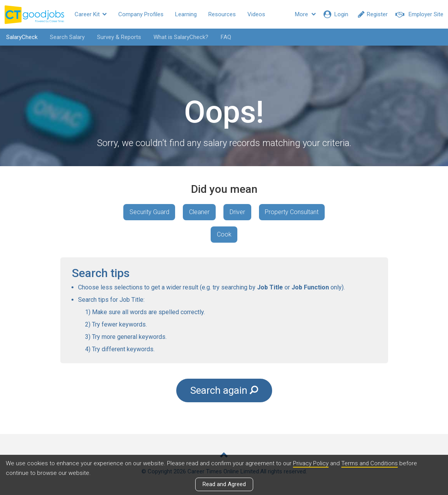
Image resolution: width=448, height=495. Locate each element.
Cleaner (199, 212)
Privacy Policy (311, 464)
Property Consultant (292, 212)
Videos (256, 14)
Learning (186, 14)
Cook (224, 234)
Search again (224, 391)
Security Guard (149, 212)
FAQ (226, 37)
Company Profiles (141, 14)
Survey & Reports (119, 37)
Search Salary (67, 37)
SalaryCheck (21, 37)
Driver (237, 212)
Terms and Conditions (370, 464)
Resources (222, 14)
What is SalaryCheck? (181, 37)
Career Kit (91, 14)
